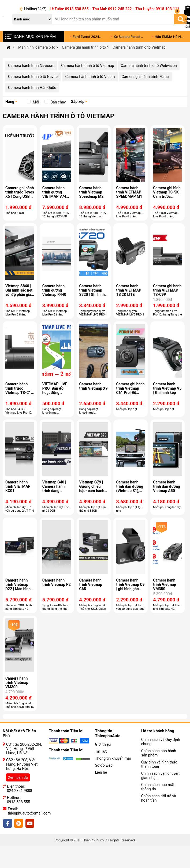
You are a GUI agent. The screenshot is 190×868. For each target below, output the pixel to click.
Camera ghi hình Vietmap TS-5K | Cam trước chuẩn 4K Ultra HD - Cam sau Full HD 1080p (167, 199)
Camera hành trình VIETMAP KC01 (18, 486)
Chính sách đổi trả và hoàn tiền (159, 798)
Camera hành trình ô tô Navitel (33, 77)
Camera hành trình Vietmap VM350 (165, 584)
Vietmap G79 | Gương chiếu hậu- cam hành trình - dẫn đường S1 (92, 491)
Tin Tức (101, 751)
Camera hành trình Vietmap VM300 (17, 683)
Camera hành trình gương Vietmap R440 (54, 290)
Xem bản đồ (18, 777)
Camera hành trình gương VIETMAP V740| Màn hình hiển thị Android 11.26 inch (56, 199)
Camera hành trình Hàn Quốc (32, 88)
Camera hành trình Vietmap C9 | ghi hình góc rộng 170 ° (130, 587)
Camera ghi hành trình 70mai (146, 77)
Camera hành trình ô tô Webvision (149, 66)
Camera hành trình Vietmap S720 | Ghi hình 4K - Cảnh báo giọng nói (92, 295)
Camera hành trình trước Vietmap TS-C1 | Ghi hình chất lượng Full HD (19, 393)
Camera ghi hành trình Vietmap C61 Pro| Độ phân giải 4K (130, 390)
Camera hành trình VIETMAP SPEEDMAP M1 (129, 192)
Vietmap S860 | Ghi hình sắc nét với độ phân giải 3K (19, 292)
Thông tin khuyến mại (113, 758)
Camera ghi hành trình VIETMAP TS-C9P (167, 290)
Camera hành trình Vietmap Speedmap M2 (92, 192)
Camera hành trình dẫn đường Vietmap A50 (167, 486)
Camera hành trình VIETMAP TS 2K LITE (129, 290)
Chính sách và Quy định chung (161, 742)
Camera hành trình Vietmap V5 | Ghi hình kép (167, 388)
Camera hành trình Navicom (31, 66)
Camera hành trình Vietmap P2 (57, 582)
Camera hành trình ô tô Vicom (90, 77)
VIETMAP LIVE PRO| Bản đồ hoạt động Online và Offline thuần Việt (56, 393)
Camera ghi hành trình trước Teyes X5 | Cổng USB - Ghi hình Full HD (20, 194)
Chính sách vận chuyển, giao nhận (161, 776)
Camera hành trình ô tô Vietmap (87, 66)
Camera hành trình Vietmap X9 (94, 386)
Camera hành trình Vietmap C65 (91, 584)
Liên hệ (101, 772)
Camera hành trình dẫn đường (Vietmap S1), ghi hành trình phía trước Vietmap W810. (130, 493)
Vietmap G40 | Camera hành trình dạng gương (54, 489)
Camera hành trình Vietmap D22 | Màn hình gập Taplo (18, 587)
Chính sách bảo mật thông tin (158, 787)
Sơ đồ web (104, 765)
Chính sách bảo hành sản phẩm (159, 753)
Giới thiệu (103, 744)
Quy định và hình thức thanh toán (159, 764)
